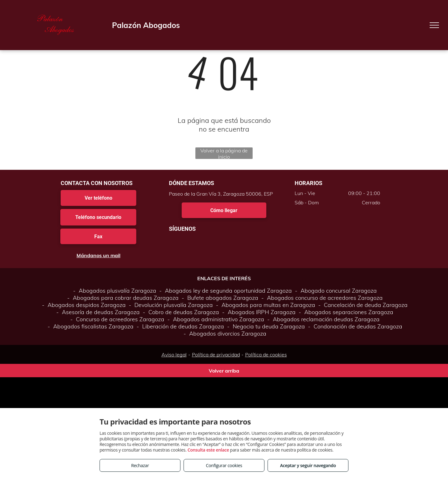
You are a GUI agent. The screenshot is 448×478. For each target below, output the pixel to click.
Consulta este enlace (208, 450)
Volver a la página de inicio (224, 153)
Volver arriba (224, 371)
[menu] (434, 25)
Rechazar (140, 465)
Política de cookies (266, 355)
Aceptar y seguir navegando (308, 465)
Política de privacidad (216, 355)
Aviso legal (174, 355)
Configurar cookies (224, 465)
